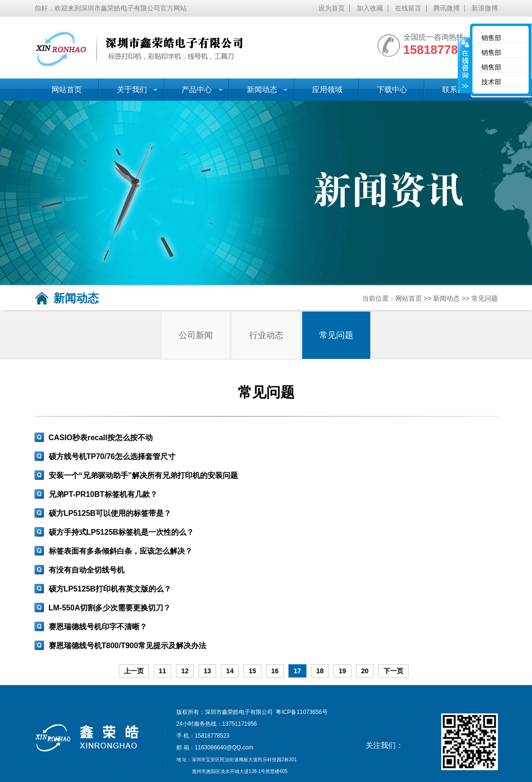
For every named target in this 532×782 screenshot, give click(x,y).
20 (365, 671)
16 (275, 671)
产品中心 (194, 93)
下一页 (393, 671)
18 (320, 671)
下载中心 (392, 90)
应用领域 (327, 90)
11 (163, 671)
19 (342, 671)
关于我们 (128, 93)
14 (230, 671)
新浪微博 (485, 8)
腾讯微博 (446, 8)
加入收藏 (370, 8)
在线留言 (408, 8)
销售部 (491, 38)
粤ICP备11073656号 (301, 712)
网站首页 (67, 90)
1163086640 (211, 747)
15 (253, 671)
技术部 (491, 82)
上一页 (134, 671)
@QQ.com (240, 747)
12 (185, 671)
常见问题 (485, 298)
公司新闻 (196, 335)
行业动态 (266, 335)
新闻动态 (258, 93)
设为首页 (331, 8)
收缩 (464, 65)
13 (208, 671)
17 (297, 671)
